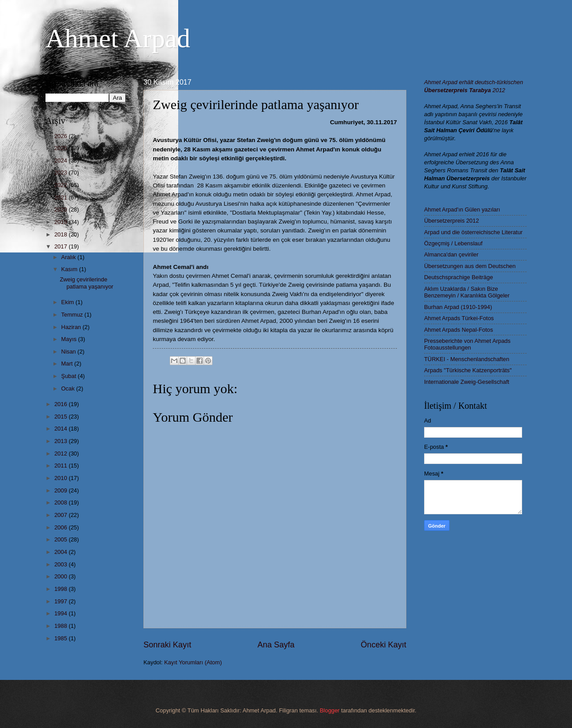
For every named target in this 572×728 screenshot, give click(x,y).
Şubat (69, 376)
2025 (61, 148)
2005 (61, 539)
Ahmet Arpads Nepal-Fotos (459, 330)
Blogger (330, 710)
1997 (61, 601)
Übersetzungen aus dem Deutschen (470, 266)
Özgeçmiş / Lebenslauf (453, 243)
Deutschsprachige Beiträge (459, 277)
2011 (61, 466)
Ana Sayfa (276, 645)
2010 (61, 478)
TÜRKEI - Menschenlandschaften (467, 359)
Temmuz (73, 315)
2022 (61, 185)
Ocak (69, 388)
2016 (61, 404)
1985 (61, 638)
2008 (61, 502)
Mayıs (69, 339)
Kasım (70, 269)
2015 (61, 417)
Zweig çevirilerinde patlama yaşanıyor (86, 283)
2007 (61, 515)
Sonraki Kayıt (167, 645)
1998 (61, 589)
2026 (61, 136)
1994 (61, 613)
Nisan (69, 352)
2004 (61, 552)
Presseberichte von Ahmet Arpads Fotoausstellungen (467, 344)
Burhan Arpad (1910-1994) (458, 307)
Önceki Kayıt (384, 645)
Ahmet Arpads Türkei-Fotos (459, 318)
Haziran (72, 327)
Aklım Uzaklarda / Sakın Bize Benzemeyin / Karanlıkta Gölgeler (467, 292)
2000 (61, 576)
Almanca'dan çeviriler (451, 254)
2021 (61, 197)
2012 (61, 453)
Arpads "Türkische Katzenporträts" (468, 370)
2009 (61, 490)
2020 (61, 209)
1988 (61, 626)
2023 (61, 173)
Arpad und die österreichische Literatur (473, 232)
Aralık (69, 257)
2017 (61, 246)
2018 (61, 234)
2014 (61, 429)
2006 (61, 527)
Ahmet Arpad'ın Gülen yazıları (462, 209)
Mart (67, 364)
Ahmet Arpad (118, 38)
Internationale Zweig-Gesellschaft (467, 382)
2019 (61, 222)
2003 (61, 564)
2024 (61, 161)
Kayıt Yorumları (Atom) (193, 662)
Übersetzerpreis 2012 (451, 221)
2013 (61, 441)
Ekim (68, 302)
